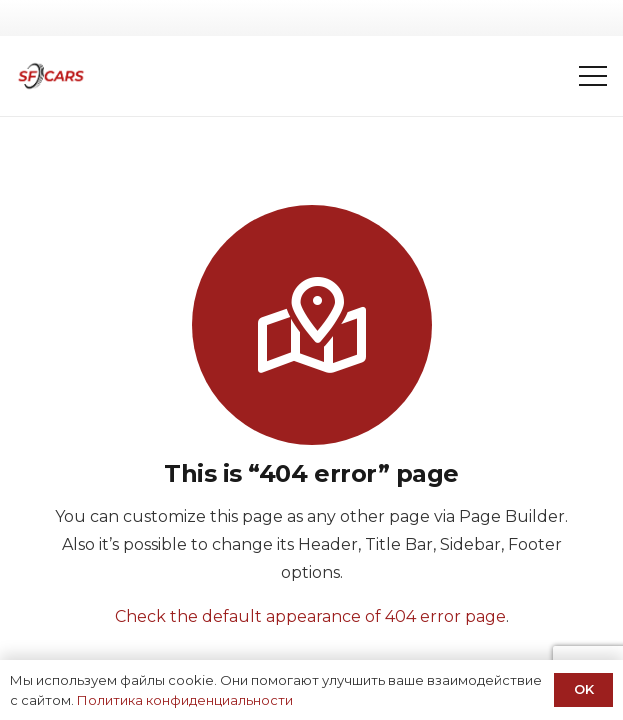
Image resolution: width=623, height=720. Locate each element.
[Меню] (593, 76)
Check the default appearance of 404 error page (310, 616)
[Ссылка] (51, 76)
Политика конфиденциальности (185, 700)
